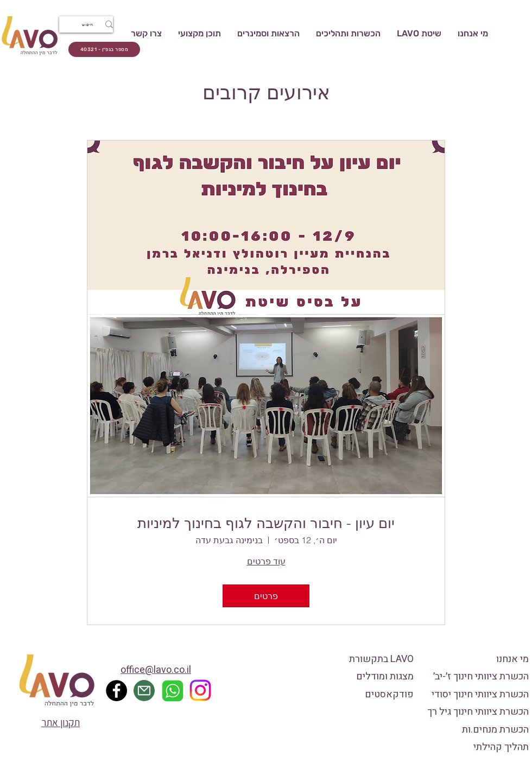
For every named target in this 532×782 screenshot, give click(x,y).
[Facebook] (116, 691)
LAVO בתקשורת (381, 659)
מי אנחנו (512, 659)
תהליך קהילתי (501, 747)
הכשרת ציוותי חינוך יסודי (480, 694)
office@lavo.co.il (156, 670)
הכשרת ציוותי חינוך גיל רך (478, 712)
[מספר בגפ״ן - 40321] (104, 49)
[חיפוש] (94, 25)
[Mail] (144, 691)
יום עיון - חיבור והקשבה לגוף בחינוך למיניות (266, 523)
